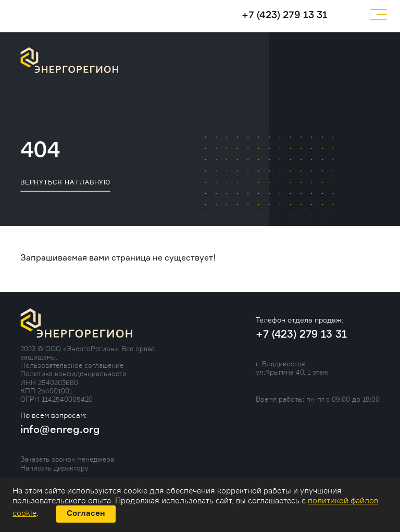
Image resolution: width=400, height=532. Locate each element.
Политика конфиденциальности (73, 374)
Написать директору (54, 468)
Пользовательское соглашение (72, 365)
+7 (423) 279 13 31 (285, 15)
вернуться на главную (65, 182)
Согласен (86, 514)
